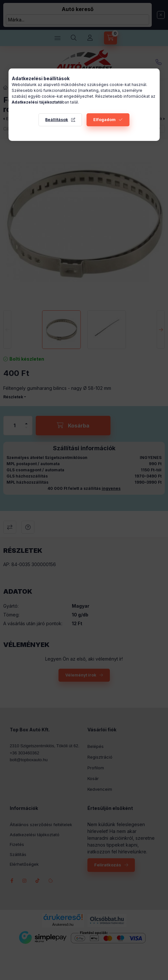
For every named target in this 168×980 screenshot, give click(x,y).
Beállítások (57, 120)
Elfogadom (104, 120)
